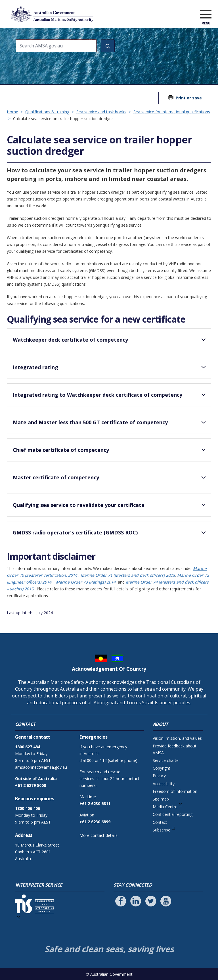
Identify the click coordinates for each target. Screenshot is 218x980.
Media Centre (165, 807)
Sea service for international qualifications (172, 112)
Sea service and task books (101, 112)
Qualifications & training (47, 112)
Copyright (162, 768)
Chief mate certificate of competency (110, 452)
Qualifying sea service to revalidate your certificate (110, 507)
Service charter (166, 760)
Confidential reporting (173, 814)
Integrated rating (110, 370)
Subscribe (162, 830)
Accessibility (164, 784)
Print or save (189, 98)
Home (12, 112)
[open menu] (206, 15)
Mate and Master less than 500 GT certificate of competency (110, 425)
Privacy (159, 776)
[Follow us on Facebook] (121, 901)
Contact (160, 822)
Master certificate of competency (110, 480)
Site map (161, 799)
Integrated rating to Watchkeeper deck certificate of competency (110, 397)
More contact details (98, 835)
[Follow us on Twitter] (151, 901)
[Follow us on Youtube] (166, 901)
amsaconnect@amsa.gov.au (41, 767)
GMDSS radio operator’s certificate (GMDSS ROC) (110, 535)
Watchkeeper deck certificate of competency (110, 342)
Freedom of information (175, 791)
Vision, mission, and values (177, 738)
